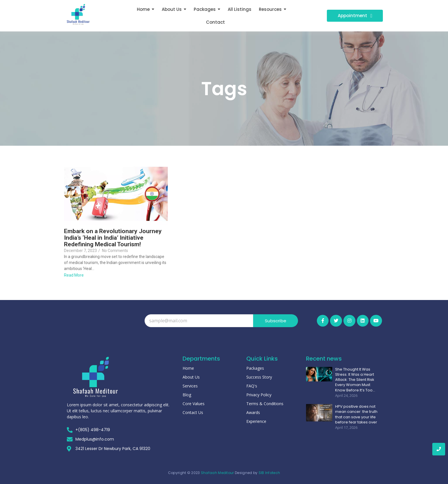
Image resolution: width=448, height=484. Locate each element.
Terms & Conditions (265, 404)
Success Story (259, 377)
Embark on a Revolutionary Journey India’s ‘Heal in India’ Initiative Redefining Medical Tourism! (113, 238)
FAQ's (252, 386)
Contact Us (193, 412)
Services (190, 386)
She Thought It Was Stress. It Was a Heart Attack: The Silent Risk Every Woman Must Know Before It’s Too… (355, 380)
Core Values (194, 404)
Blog (187, 395)
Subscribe (276, 321)
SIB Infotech (269, 473)
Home (188, 368)
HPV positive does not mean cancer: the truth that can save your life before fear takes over (356, 414)
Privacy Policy (259, 395)
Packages (255, 368)
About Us (191, 377)
